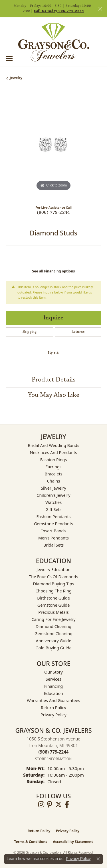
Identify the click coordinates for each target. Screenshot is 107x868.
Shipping (30, 332)
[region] (53, 144)
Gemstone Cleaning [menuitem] (53, 634)
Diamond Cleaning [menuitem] (53, 626)
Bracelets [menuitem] (53, 474)
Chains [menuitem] (54, 481)
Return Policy (53, 708)
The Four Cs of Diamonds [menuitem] (53, 577)
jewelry (16, 78)
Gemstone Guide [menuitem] (54, 605)
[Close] (100, 9)
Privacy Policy (53, 715)
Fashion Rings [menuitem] (54, 460)
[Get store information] (53, 759)
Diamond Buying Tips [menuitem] (53, 584)
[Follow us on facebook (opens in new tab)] (67, 805)
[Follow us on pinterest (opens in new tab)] (50, 805)
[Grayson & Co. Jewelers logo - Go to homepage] (54, 42)
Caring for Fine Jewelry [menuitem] (53, 619)
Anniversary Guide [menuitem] (53, 641)
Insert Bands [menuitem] (54, 531)
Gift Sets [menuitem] (53, 509)
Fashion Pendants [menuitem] (53, 517)
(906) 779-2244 (53, 213)
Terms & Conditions (31, 842)
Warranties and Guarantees (53, 700)
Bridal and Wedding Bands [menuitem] (53, 445)
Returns (78, 332)
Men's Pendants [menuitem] (53, 538)
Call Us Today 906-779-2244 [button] (59, 11)
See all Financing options (54, 271)
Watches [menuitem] (53, 502)
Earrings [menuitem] (53, 467)
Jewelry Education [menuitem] (53, 570)
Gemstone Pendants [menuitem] (53, 524)
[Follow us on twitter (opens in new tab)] (58, 805)
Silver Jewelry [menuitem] (53, 488)
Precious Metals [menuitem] (53, 612)
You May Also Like (54, 395)
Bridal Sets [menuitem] (54, 545)
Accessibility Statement (73, 842)
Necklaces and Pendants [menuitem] (53, 453)
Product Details (54, 379)
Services (53, 679)
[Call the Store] (54, 752)
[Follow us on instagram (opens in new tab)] (41, 805)
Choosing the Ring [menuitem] (53, 591)
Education (53, 693)
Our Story (53, 672)
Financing (53, 686)
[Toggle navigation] (9, 59)
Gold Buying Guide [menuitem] (53, 648)
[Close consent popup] (98, 859)
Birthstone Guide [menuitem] (53, 598)
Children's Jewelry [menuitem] (53, 495)
